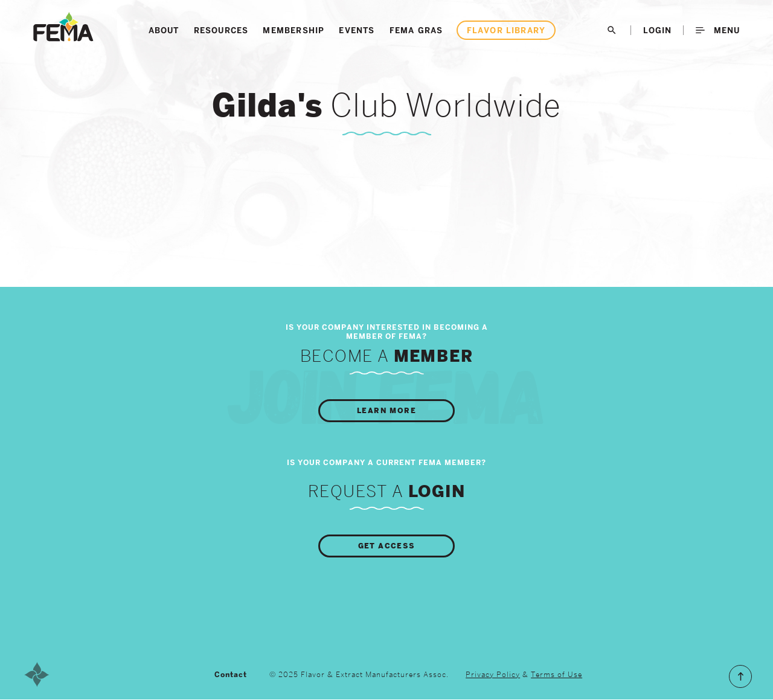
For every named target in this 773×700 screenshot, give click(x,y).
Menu (718, 30)
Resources (221, 30)
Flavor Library (506, 30)
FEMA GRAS (416, 30)
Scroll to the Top (740, 676)
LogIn (657, 30)
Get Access (387, 546)
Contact (231, 675)
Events (357, 30)
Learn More (386, 411)
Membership (293, 30)
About (164, 30)
